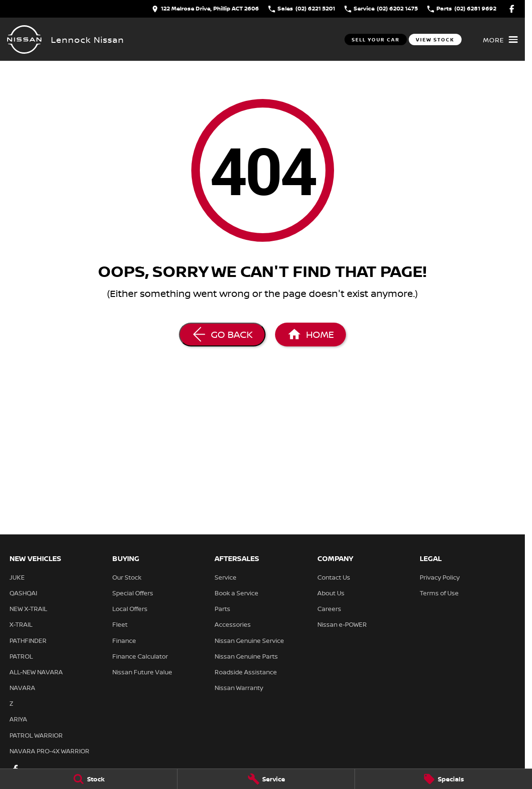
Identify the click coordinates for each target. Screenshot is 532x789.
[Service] (266, 779)
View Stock (435, 39)
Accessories (233, 624)
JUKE (17, 577)
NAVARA (22, 688)
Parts (222, 609)
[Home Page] (24, 39)
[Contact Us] (205, 9)
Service (226, 577)
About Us (331, 593)
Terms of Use (439, 593)
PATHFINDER (28, 641)
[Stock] (89, 779)
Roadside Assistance (246, 672)
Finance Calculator (140, 656)
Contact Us (334, 577)
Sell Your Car (376, 39)
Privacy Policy (440, 577)
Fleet (120, 624)
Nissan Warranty (239, 688)
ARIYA (18, 719)
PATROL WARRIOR (36, 735)
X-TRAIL (21, 624)
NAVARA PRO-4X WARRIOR (49, 751)
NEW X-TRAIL (28, 609)
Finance (124, 641)
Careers (329, 609)
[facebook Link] (512, 9)
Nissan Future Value (142, 672)
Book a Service (236, 593)
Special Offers (133, 593)
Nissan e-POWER (342, 624)
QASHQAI (23, 593)
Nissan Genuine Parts (246, 656)
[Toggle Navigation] (500, 39)
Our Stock (127, 577)
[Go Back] (222, 335)
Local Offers (130, 609)
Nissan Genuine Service (249, 641)
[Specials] (443, 779)
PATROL (21, 656)
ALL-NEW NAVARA (36, 672)
